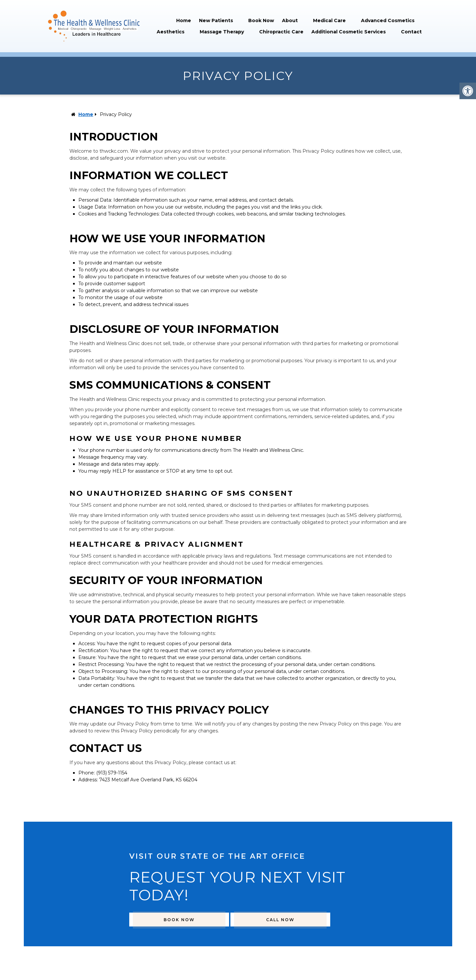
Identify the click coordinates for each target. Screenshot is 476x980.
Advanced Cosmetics (388, 20)
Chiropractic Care (281, 32)
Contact (411, 32)
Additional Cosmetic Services (349, 32)
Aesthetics (171, 32)
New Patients (216, 20)
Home (184, 20)
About (290, 20)
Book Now (261, 20)
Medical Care (329, 20)
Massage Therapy (222, 32)
